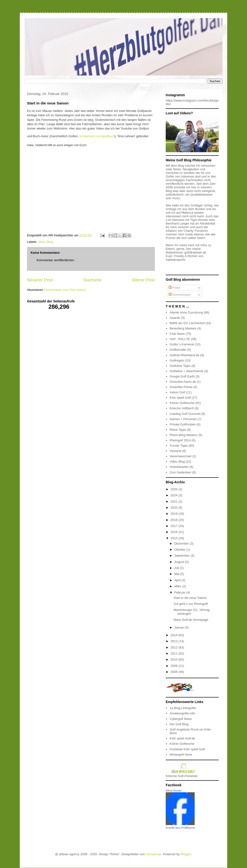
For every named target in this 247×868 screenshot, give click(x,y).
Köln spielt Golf (180, 398)
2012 (175, 647)
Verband (175, 451)
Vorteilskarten (179, 467)
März (178, 586)
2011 (175, 653)
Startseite (93, 280)
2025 (175, 489)
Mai (177, 574)
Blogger (186, 854)
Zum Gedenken (180, 472)
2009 (175, 666)
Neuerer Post (40, 280)
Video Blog (46, 242)
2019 (175, 514)
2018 (175, 520)
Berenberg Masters (183, 328)
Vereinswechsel (180, 456)
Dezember (182, 543)
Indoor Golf (177, 392)
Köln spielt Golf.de (182, 738)
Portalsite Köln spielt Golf (187, 749)
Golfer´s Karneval (182, 344)
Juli (177, 568)
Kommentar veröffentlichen (55, 260)
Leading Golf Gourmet (185, 414)
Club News (177, 334)
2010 (175, 660)
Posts (174, 288)
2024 (175, 495)
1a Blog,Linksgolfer (183, 708)
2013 (175, 641)
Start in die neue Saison (190, 598)
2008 (175, 672)
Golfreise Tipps (180, 366)
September (182, 556)
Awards (175, 318)
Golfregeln (177, 360)
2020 (175, 508)
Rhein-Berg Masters (184, 435)
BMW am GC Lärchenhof (187, 323)
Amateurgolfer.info (182, 713)
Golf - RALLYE (180, 339)
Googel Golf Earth (182, 376)
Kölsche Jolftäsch (182, 408)
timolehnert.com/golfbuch (97, 136)
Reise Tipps (178, 430)
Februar (180, 592)
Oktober (180, 550)
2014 (175, 635)
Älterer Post (143, 280)
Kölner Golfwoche (182, 403)
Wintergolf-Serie (181, 755)
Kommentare (179, 295)
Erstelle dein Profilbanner (181, 828)
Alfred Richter (174, 791)
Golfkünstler (178, 350)
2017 (175, 526)
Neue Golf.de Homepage (191, 620)
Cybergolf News (181, 719)
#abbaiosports (176, 260)
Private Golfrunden (183, 424)
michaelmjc (154, 854)
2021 (175, 502)
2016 (175, 532)
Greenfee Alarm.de (183, 382)
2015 (175, 538)
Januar (180, 627)
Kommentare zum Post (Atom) (65, 290)
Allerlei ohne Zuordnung (186, 312)
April (178, 580)
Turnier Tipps (179, 446)
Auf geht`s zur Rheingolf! (191, 604)
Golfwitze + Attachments (186, 371)
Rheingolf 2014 (180, 440)
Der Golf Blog (179, 724)
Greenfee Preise (181, 387)
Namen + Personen (183, 419)
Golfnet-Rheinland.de (184, 355)
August (180, 562)
